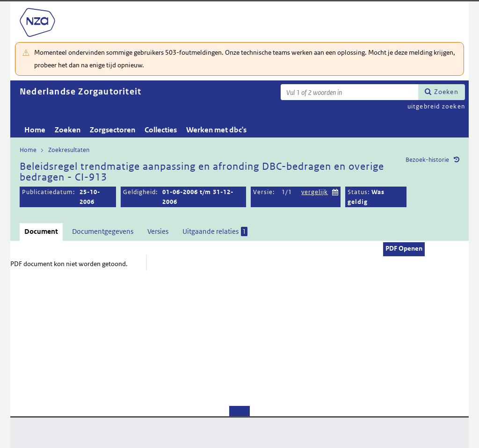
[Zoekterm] (349, 92)
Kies (335, 191)
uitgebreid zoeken (436, 106)
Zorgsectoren (112, 130)
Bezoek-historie (427, 160)
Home (35, 130)
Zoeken (446, 92)
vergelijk (315, 192)
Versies (158, 231)
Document (41, 231)
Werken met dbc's (216, 130)
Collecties (161, 130)
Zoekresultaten (69, 150)
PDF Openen (404, 248)
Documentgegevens (103, 231)
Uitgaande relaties (215, 231)
